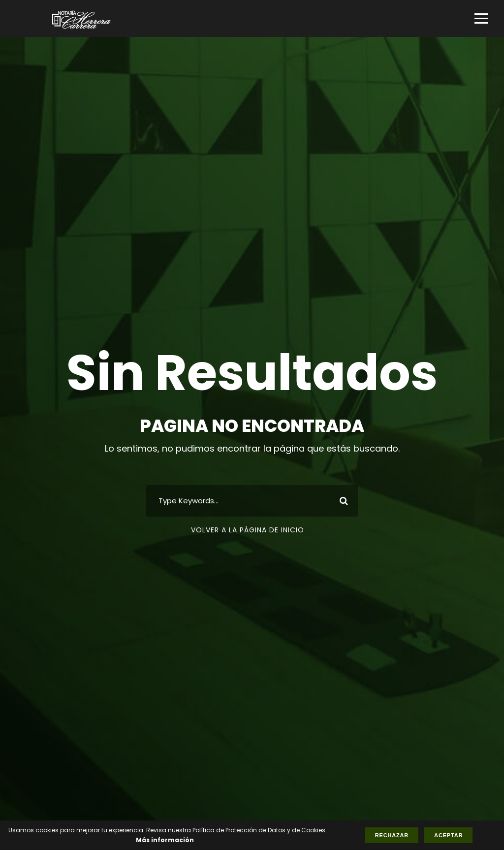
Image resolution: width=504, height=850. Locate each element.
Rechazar (392, 835)
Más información (165, 840)
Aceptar (448, 835)
